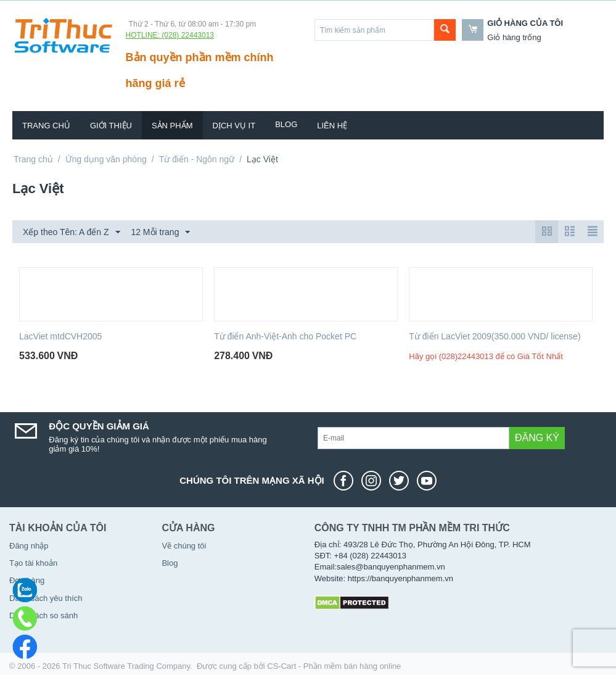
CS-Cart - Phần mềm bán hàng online (334, 666)
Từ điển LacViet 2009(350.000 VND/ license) (495, 336)
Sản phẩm (172, 126)
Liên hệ (332, 126)
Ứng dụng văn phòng (106, 159)
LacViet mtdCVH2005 (60, 336)
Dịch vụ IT (234, 126)
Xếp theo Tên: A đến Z (72, 233)
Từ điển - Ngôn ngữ (197, 159)
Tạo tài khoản (33, 563)
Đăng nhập (29, 546)
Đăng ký (537, 438)
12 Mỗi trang (160, 233)
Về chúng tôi (184, 546)
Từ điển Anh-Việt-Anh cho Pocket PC (285, 336)
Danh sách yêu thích (46, 598)
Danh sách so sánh (43, 615)
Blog (286, 124)
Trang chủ (46, 126)
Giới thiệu (111, 126)
